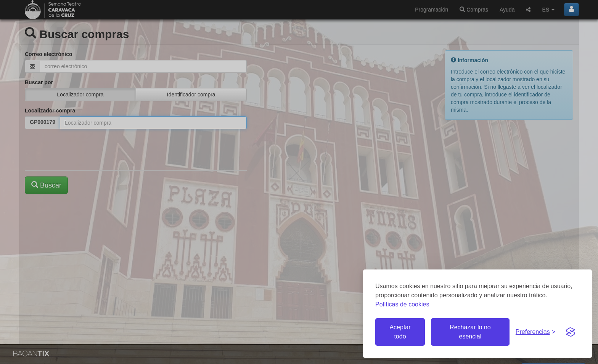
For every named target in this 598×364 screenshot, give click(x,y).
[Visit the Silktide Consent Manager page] (571, 332)
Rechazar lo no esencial (470, 332)
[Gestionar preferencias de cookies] (535, 332)
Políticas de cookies (402, 304)
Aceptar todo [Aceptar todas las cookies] (400, 332)
